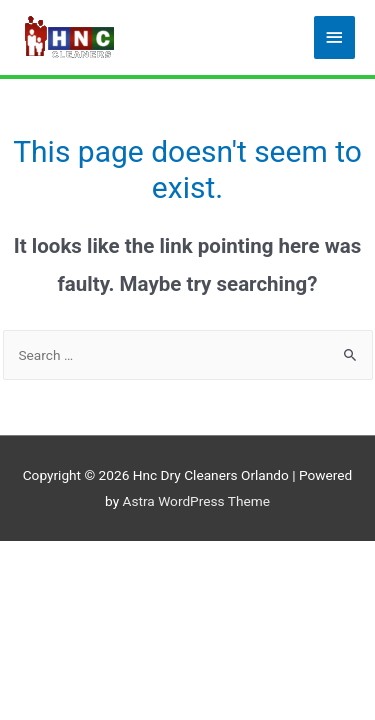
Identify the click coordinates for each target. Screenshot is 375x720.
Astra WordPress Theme (196, 501)
